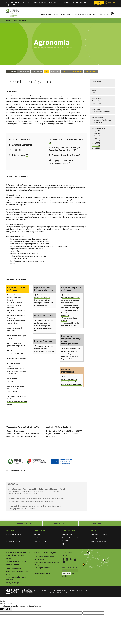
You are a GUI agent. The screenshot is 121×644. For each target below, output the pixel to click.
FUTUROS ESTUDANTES (15, 2)
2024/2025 (96, 148)
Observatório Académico (61, 163)
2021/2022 (96, 141)
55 (27, 155)
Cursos (14, 21)
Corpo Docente (37, 71)
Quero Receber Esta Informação (72, 71)
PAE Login (99, 2)
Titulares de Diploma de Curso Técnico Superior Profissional (69, 313)
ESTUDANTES (29, 2)
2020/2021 (96, 138)
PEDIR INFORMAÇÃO (24, 524)
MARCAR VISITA (60, 524)
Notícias (83, 2)
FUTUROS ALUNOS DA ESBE (49, 14)
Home (8, 21)
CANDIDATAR (97, 524)
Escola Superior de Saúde (42, 568)
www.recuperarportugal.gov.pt (15, 470)
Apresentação (11, 71)
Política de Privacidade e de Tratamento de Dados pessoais (51, 590)
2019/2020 (96, 136)
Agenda (75, 2)
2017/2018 (96, 131)
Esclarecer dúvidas (91, 71)
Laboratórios (55, 71)
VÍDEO (46, 71)
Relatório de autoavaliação (17, 431)
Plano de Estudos (24, 71)
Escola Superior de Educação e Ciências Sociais (44, 558)
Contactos (66, 2)
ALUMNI (54, 2)
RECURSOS (104, 14)
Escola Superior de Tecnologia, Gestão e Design (46, 564)
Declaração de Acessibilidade (78, 590)
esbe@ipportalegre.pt (14, 583)
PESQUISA (98, 5)
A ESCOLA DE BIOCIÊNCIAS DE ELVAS (85, 14)
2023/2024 (96, 146)
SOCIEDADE (13, 5)
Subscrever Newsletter (70, 567)
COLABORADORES (42, 2)
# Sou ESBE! (65, 14)
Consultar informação (71, 155)
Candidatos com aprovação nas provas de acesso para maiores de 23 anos (71, 300)
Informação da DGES (14, 391)
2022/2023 (96, 143)
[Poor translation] (9, 609)
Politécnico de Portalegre (42, 573)
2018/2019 (96, 133)
